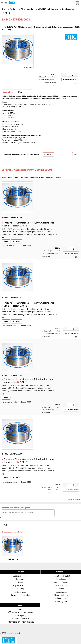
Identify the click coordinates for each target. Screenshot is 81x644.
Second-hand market (61, 576)
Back (76, 154)
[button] (76, 75)
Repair (61, 589)
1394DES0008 (12, 560)
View (6, 241)
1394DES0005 (44, 170)
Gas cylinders (61, 592)
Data (20, 92)
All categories (61, 598)
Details (16, 241)
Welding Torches (61, 582)
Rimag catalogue (61, 595)
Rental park (61, 579)
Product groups (61, 601)
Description (8, 92)
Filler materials (61, 585)
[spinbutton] (68, 75)
